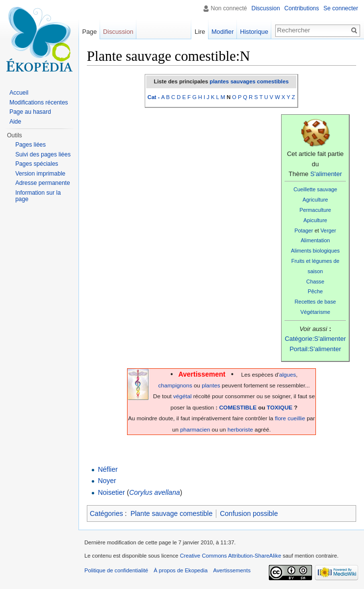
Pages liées (30, 145)
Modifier (223, 32)
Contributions (302, 8)
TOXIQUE (280, 407)
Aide (15, 122)
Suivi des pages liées (43, 154)
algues (287, 374)
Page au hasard (30, 112)
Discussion (266, 8)
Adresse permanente (42, 183)
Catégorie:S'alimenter (315, 339)
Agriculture (315, 200)
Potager (304, 230)
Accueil (19, 93)
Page (89, 32)
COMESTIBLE (238, 407)
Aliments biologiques (315, 251)
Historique (254, 32)
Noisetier (111, 492)
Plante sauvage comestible (171, 513)
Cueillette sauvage (315, 189)
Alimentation (315, 240)
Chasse (315, 282)
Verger (328, 230)
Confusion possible (249, 513)
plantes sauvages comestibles (249, 81)
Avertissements (232, 570)
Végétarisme (315, 312)
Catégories (106, 513)
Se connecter (341, 8)
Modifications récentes (39, 102)
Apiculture (315, 220)
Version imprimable (40, 174)
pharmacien (195, 429)
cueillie (296, 418)
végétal (182, 396)
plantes (211, 385)
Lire (200, 32)
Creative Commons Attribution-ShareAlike (231, 556)
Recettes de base (315, 302)
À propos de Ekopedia (181, 570)
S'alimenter (326, 174)
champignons (175, 385)
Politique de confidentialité (116, 570)
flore (280, 418)
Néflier (107, 469)
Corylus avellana (155, 492)
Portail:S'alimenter (315, 349)
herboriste (240, 429)
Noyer (107, 481)
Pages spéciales (37, 164)
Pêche (315, 291)
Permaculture (315, 210)
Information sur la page (38, 196)
